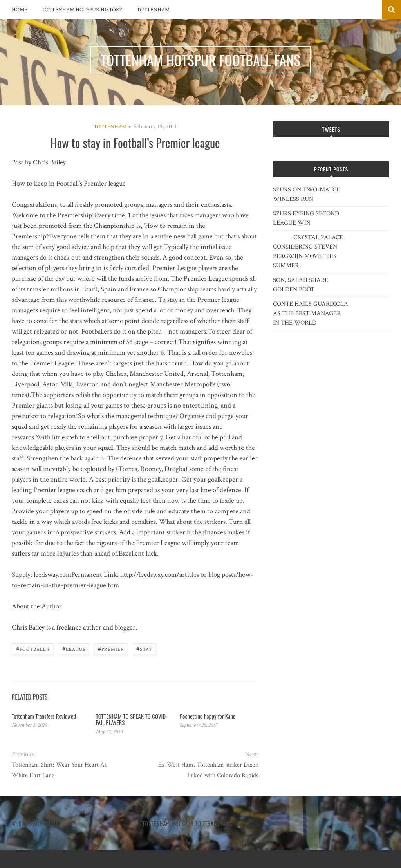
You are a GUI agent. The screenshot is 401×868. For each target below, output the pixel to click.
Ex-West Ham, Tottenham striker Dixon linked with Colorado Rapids (208, 770)
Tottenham (153, 10)
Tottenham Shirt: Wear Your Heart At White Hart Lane (59, 770)
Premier (111, 649)
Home (20, 10)
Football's (33, 649)
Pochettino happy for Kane (208, 716)
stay (144, 649)
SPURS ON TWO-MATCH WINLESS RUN (307, 194)
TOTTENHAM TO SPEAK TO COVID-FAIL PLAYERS (132, 719)
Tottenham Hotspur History (82, 10)
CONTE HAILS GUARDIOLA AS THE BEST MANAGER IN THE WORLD (311, 313)
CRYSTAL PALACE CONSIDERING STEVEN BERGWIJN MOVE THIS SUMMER (308, 252)
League (74, 649)
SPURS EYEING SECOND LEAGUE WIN (306, 218)
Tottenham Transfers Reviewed (44, 716)
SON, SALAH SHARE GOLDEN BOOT (301, 285)
